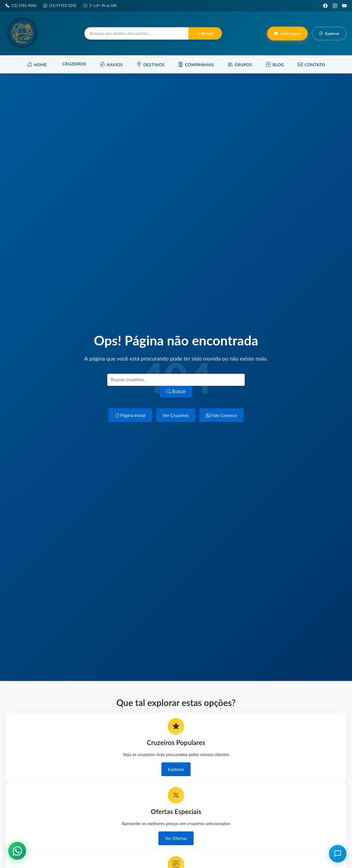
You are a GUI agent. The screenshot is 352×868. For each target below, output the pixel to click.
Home (37, 64)
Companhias (196, 64)
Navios (111, 64)
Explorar (176, 769)
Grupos (240, 64)
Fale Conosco (222, 415)
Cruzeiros (74, 64)
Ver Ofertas (176, 838)
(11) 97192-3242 (63, 6)
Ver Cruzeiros (176, 415)
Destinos (151, 64)
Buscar (205, 33)
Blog (275, 64)
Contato (311, 64)
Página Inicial (130, 415)
